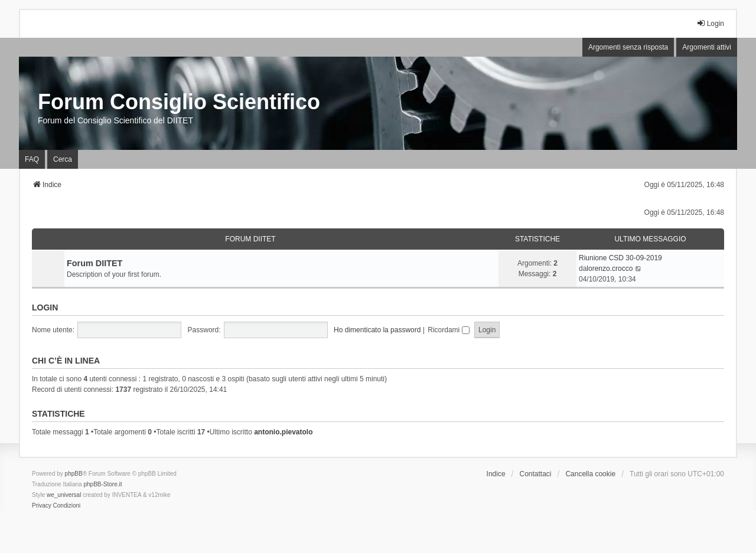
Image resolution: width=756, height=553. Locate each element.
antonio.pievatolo (283, 432)
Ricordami (448, 330)
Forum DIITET (250, 239)
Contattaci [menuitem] (536, 474)
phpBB (74, 474)
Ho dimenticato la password (377, 330)
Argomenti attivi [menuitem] (707, 47)
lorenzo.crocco (610, 269)
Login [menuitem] (710, 23)
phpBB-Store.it (102, 484)
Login (45, 307)
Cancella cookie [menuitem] (590, 474)
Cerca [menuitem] (63, 159)
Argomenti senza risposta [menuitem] (628, 47)
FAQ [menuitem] (32, 159)
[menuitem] (42, 506)
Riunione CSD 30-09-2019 (620, 258)
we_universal (64, 495)
